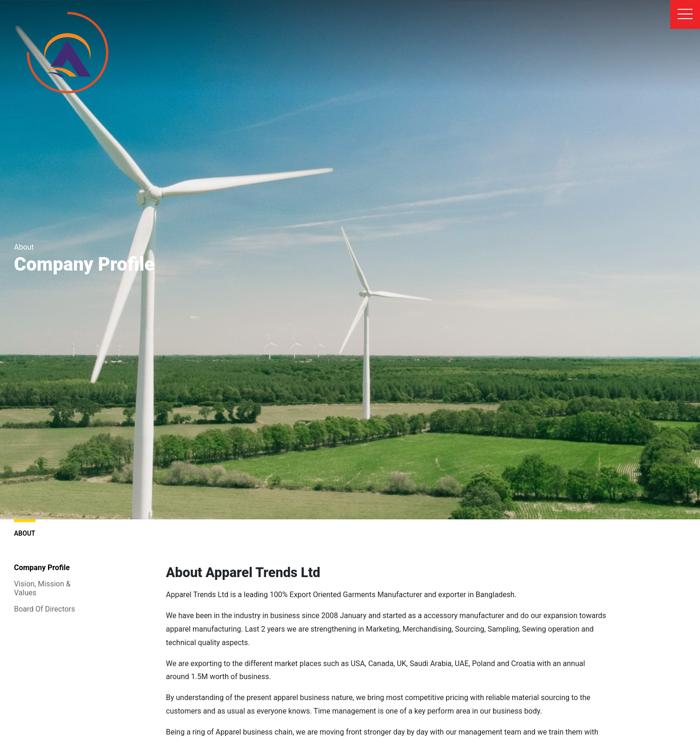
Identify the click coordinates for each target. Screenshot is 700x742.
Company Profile (42, 568)
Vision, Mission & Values (42, 588)
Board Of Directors (45, 609)
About (25, 528)
